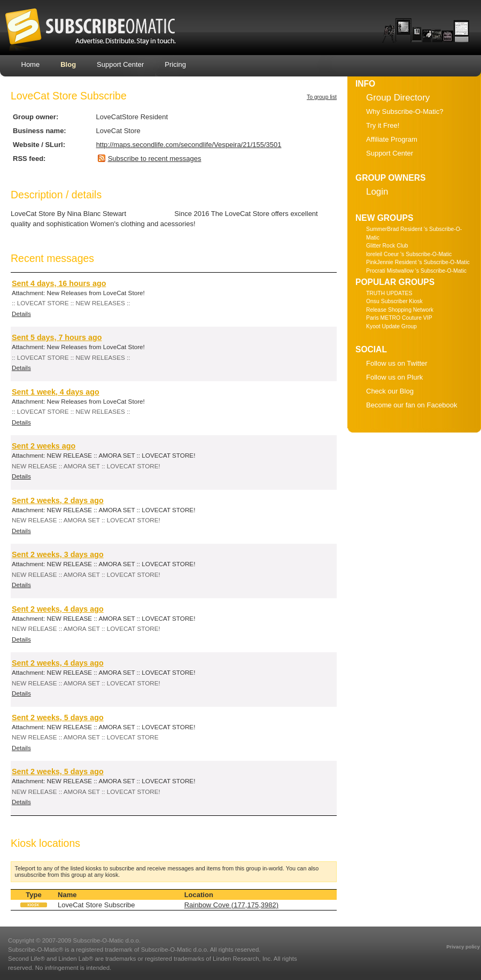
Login (377, 192)
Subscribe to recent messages (155, 159)
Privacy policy (463, 947)
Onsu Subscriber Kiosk (394, 301)
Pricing (175, 64)
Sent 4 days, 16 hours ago (59, 283)
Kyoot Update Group (391, 326)
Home (31, 64)
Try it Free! (383, 125)
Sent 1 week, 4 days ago (56, 392)
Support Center (120, 64)
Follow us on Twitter (397, 363)
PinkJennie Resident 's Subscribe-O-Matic (418, 262)
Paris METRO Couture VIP (399, 318)
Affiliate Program (392, 139)
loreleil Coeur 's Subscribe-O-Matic (409, 254)
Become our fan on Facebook (412, 405)
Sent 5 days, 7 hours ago (57, 337)
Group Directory (398, 98)
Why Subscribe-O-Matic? (405, 111)
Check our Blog (390, 391)
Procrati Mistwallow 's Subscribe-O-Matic (416, 271)
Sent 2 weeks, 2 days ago (58, 500)
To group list (322, 97)
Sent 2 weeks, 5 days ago (58, 717)
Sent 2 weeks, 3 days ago (58, 554)
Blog (68, 64)
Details (21, 314)
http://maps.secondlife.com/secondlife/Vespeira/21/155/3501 (189, 145)
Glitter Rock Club (387, 246)
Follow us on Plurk (394, 377)
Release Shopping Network (400, 310)
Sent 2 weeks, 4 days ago (58, 609)
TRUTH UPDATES (389, 293)
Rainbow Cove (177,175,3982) (231, 905)
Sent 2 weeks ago (44, 446)
